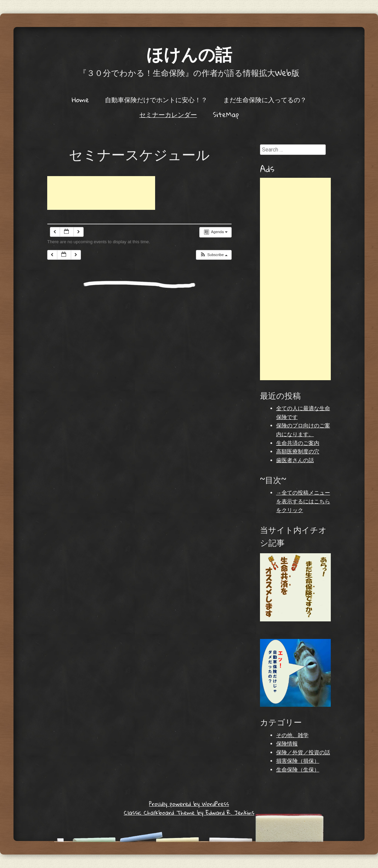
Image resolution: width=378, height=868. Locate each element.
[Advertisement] (101, 193)
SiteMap (226, 114)
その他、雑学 (292, 735)
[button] (214, 255)
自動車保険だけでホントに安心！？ (156, 100)
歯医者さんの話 (295, 460)
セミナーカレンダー (168, 114)
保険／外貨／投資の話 (303, 752)
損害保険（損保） (298, 761)
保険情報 (287, 744)
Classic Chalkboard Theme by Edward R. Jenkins (189, 813)
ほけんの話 (189, 54)
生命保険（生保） (298, 770)
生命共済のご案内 (298, 443)
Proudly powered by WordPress (189, 804)
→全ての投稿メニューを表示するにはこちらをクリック (303, 501)
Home (80, 100)
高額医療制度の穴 (298, 452)
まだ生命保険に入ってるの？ (265, 100)
